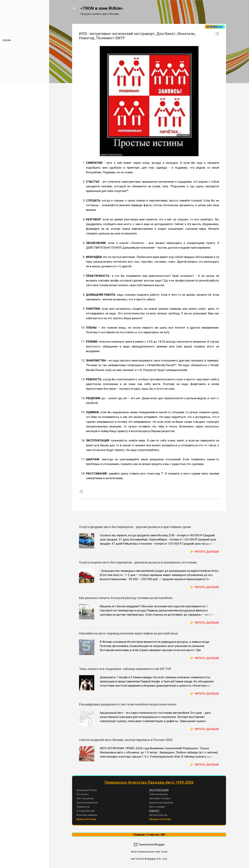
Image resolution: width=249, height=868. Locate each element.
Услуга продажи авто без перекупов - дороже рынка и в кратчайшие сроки (135, 527)
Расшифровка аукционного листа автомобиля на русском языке (128, 704)
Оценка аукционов (87, 803)
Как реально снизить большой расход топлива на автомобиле (126, 598)
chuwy (164, 852)
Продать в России (160, 819)
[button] (217, 34)
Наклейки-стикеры (160, 798)
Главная (139, 835)
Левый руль (83, 807)
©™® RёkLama (215, 27)
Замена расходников (161, 803)
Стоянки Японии (86, 811)
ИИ (163, 835)
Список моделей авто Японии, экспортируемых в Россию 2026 (126, 740)
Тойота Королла (158, 794)
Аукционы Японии (87, 790)
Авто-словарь (157, 807)
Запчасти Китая (158, 815)
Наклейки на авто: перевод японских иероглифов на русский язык (128, 633)
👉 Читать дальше (205, 552)
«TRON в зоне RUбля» (102, 8)
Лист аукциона (85, 798)
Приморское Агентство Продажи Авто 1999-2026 (149, 782)
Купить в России (86, 819)
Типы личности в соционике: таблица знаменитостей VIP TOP (125, 669)
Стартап (153, 835)
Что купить (83, 794)
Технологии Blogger (149, 844)
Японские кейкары (87, 815)
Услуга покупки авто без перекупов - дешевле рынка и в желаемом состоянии (138, 562)
